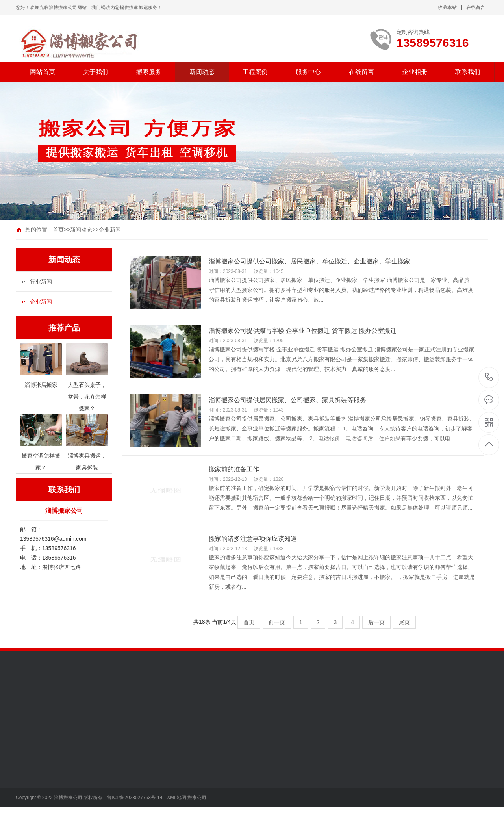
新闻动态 (202, 72)
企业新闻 (110, 230)
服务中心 (308, 72)
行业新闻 (41, 282)
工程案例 (255, 72)
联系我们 (468, 72)
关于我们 (96, 72)
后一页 (376, 622)
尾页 (404, 622)
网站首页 (43, 72)
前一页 (277, 622)
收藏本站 (447, 7)
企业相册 (415, 72)
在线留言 (476, 7)
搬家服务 (149, 72)
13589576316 (489, 377)
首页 (58, 230)
